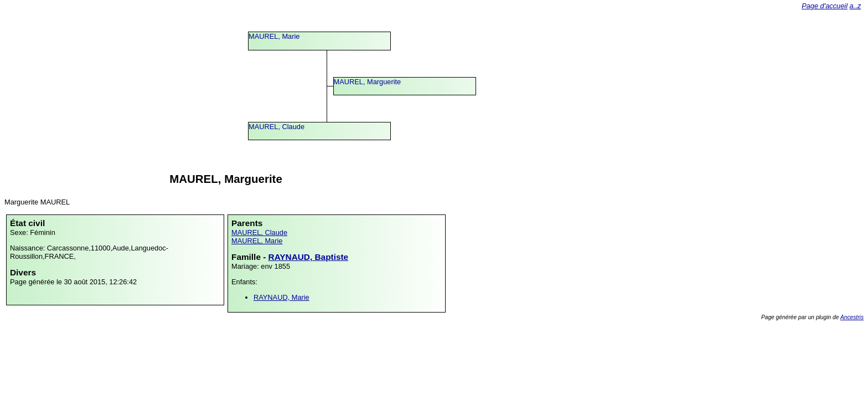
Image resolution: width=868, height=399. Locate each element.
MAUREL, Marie (274, 36)
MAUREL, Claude (277, 127)
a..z (856, 6)
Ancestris (852, 317)
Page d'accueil (825, 6)
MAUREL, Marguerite (368, 82)
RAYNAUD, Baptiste (309, 257)
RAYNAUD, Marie (281, 297)
